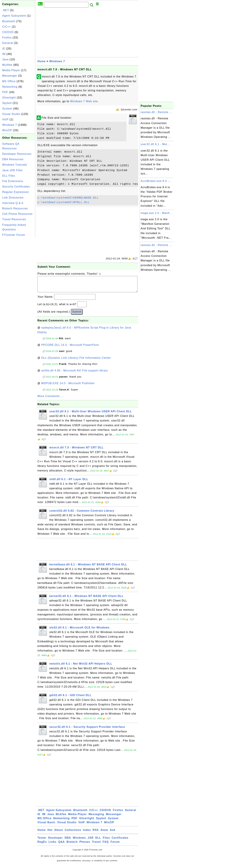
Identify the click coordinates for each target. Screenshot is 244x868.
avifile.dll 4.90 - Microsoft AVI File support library (75, 374)
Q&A (62, 845)
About (59, 833)
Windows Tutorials (15, 165)
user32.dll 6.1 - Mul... (155, 144)
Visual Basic (46, 826)
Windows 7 (10, 125)
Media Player (11, 70)
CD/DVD (8, 32)
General (8, 43)
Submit (77, 315)
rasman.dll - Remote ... (156, 112)
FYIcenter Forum (14, 235)
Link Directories (13, 198)
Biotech (72, 845)
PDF (5, 92)
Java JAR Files (12, 170)
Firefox (7, 38)
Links (52, 845)
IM (4, 54)
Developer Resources (17, 154)
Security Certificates (16, 187)
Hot (50, 833)
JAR (91, 841)
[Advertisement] (18, 289)
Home (42, 61)
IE (4, 49)
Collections (73, 833)
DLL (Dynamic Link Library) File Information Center (76, 361)
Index (87, 833)
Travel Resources (14, 219)
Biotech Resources (15, 208)
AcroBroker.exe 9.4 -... (156, 181)
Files (106, 841)
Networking (10, 87)
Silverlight (9, 98)
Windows (79, 841)
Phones (85, 845)
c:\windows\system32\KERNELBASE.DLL (68, 198)
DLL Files (9, 176)
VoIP (5, 119)
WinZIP (7, 130)
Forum (115, 845)
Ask (113, 833)
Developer (55, 841)
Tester (42, 841)
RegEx (42, 845)
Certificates (120, 841)
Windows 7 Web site (84, 101)
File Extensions (13, 181)
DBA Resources (13, 159)
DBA (68, 841)
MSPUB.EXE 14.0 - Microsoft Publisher (68, 387)
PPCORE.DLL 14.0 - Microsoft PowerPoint (70, 348)
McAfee (7, 65)
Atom (104, 833)
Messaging (96, 818)
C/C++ (7, 27)
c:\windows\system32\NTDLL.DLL (63, 202)
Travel (96, 845)
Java (5, 59)
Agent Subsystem (14, 16)
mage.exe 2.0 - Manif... (156, 213)
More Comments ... (50, 400)
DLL (98, 841)
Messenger (10, 76)
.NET (6, 10)
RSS (96, 833)
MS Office (9, 81)
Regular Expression (16, 192)
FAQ (106, 845)
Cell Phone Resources (17, 214)
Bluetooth (9, 21)
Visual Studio (11, 114)
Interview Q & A (13, 203)
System (7, 109)
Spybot (7, 103)
